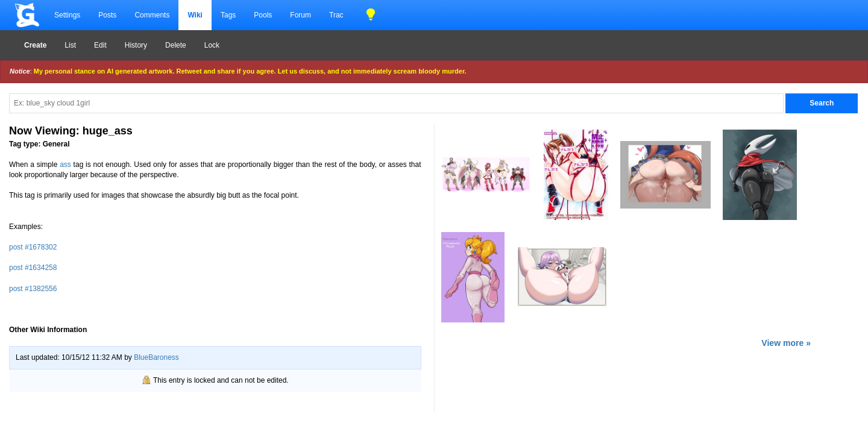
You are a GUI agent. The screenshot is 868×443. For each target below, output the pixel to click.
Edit (100, 45)
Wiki (195, 15)
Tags (228, 15)
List (70, 45)
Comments (152, 15)
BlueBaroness (156, 357)
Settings (67, 15)
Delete (176, 45)
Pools (263, 15)
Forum (300, 15)
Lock (212, 45)
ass (65, 165)
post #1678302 (33, 247)
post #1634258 (33, 268)
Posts (107, 15)
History (136, 45)
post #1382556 (33, 289)
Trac (336, 15)
